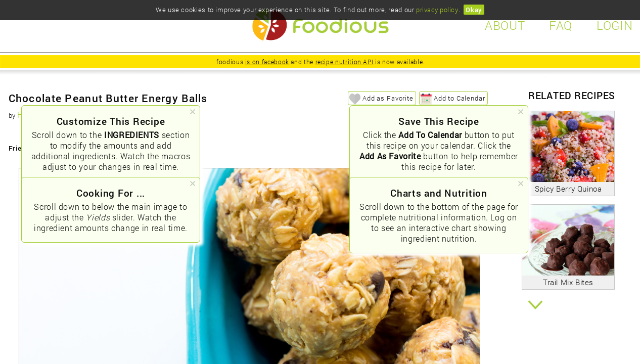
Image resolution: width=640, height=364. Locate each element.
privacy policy (437, 10)
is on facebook (267, 62)
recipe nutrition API (345, 62)
